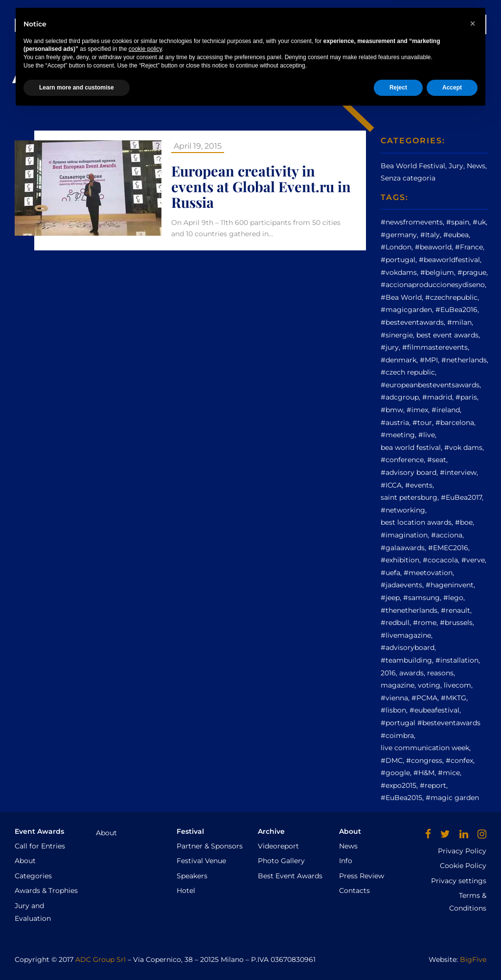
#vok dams (463, 447)
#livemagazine (406, 635)
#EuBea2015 (401, 798)
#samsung (421, 598)
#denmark (399, 360)
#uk (479, 222)
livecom (457, 685)
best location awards (416, 522)
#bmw (392, 410)
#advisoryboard (408, 647)
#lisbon (393, 710)
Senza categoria (408, 178)
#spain (458, 222)
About (25, 861)
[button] (473, 890)
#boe (464, 522)
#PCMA (424, 698)
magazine (398, 685)
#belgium (437, 272)
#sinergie (397, 335)
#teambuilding (406, 660)
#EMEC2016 (448, 548)
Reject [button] (398, 954)
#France (469, 247)
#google (395, 773)
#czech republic (408, 372)
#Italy (430, 235)
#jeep (390, 598)
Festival (209, 24)
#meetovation (428, 573)
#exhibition (400, 560)
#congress (424, 760)
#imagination (404, 535)
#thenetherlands (409, 610)
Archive (255, 24)
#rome (425, 623)
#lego (453, 598)
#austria (395, 423)
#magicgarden (406, 310)
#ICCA (391, 485)
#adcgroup (400, 397)
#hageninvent (450, 585)
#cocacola (440, 560)
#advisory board (409, 472)
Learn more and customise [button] (77, 954)
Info (346, 861)
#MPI (429, 360)
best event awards (447, 335)
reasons (440, 673)
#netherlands (464, 360)
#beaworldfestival (449, 260)
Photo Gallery (281, 861)
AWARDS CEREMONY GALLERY (370, 24)
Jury (456, 166)
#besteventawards (412, 322)
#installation (457, 660)
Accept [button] (452, 954)
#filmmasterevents (435, 347)
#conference (402, 460)
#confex (459, 760)
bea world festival (411, 447)
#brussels (456, 623)
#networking (403, 510)
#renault (455, 610)
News (293, 24)
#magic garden (452, 798)
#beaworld (433, 247)
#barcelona (455, 423)
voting (429, 685)
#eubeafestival (434, 710)
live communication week (425, 748)
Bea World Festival (413, 166)
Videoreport (278, 846)
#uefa (390, 573)
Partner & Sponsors (210, 846)
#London (396, 247)
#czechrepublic (451, 297)
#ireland (446, 410)
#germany (399, 235)
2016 (388, 673)
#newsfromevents (412, 222)
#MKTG (454, 698)
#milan (459, 322)
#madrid (437, 397)
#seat (437, 460)
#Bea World (401, 297)
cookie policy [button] (145, 916)
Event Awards (151, 24)
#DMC (392, 760)
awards (411, 673)
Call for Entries (40, 846)
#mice (449, 773)
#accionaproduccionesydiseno (433, 285)
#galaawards (403, 548)
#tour (422, 423)
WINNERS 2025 (457, 24)
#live (427, 435)
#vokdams (399, 272)
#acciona (447, 535)
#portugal (398, 260)
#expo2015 (399, 785)
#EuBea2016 (456, 310)
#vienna (394, 698)
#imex (417, 410)
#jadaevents (401, 585)
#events (419, 485)
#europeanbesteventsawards (430, 385)
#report (433, 785)
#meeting (398, 435)
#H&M (424, 773)
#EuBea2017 (461, 497)
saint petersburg (409, 497)
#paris (466, 397)
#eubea (456, 235)
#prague (472, 272)
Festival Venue (201, 861)
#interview (458, 472)
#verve (473, 560)
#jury (390, 347)
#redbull (395, 623)
